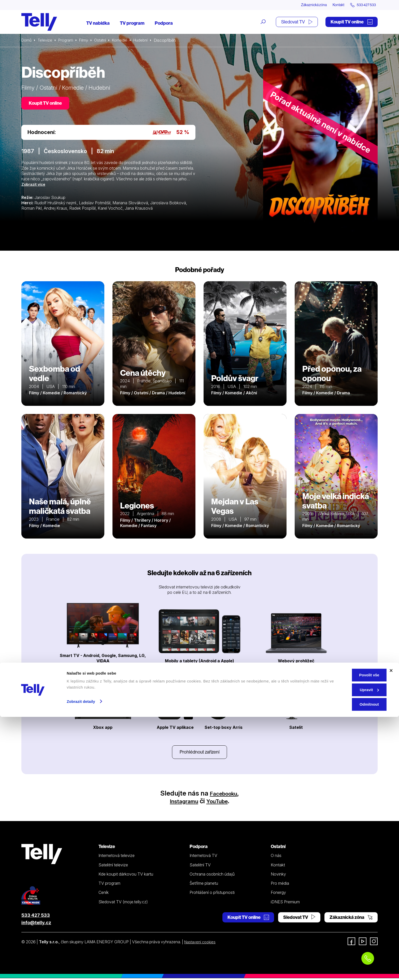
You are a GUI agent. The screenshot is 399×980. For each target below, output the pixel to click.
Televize (46, 41)
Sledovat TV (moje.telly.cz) (123, 904)
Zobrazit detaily (81, 964)
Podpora (164, 24)
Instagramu (181, 803)
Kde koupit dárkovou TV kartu (126, 876)
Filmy (87, 41)
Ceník (104, 894)
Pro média (280, 885)
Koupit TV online (352, 22)
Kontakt (332, 5)
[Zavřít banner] (391, 934)
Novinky (278, 876)
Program (68, 41)
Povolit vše (343, 938)
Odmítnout (344, 967)
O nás (276, 857)
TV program (132, 24)
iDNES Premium (285, 904)
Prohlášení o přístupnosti (212, 894)
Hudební (146, 41)
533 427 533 (36, 917)
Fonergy (278, 894)
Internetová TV (203, 857)
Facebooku (224, 795)
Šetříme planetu (204, 885)
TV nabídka (98, 24)
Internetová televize (117, 857)
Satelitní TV (200, 867)
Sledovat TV (297, 22)
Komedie (125, 41)
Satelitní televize (113, 867)
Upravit (344, 953)
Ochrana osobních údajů (212, 876)
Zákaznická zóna (304, 5)
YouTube (221, 803)
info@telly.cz (36, 924)
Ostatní (104, 41)
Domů (27, 41)
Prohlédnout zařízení (199, 753)
